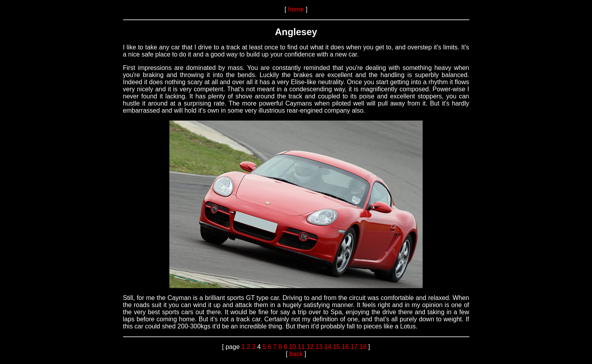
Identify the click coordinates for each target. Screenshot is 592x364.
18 (363, 347)
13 (319, 347)
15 (336, 347)
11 (301, 347)
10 (292, 347)
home (296, 9)
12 (310, 347)
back (296, 354)
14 (328, 347)
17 (354, 347)
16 (345, 347)
